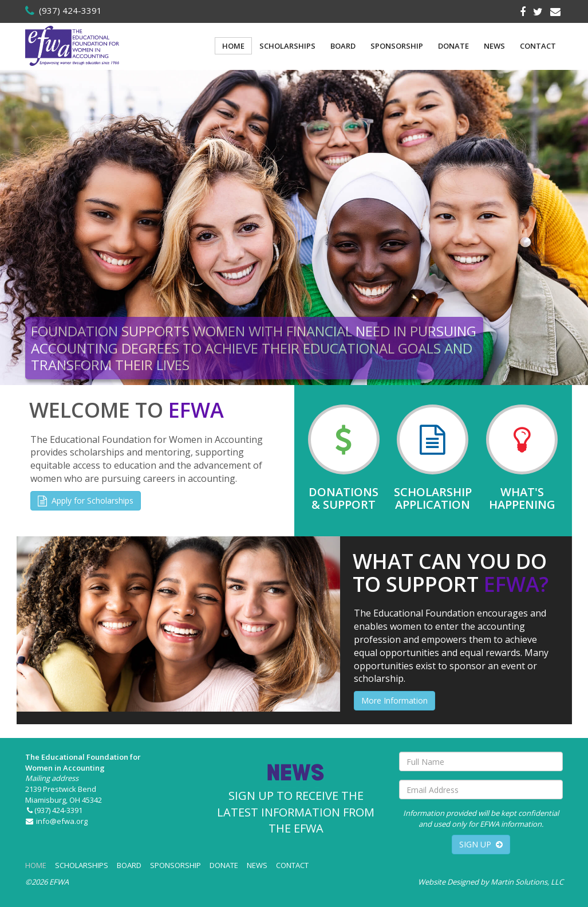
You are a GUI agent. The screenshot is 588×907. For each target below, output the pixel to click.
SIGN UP (481, 844)
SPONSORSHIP (397, 46)
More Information (394, 700)
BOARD (343, 46)
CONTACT (538, 46)
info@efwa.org (57, 821)
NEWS (494, 46)
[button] (10, 227)
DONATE (453, 46)
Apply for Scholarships (86, 500)
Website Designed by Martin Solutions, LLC (491, 882)
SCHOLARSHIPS (287, 46)
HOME (233, 46)
